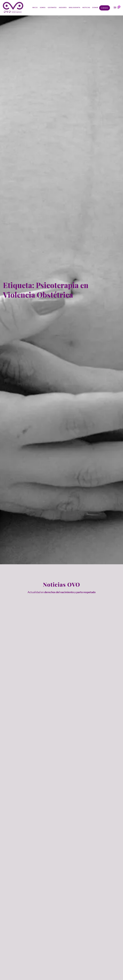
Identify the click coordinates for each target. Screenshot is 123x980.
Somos (43, 8)
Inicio (35, 8)
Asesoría (63, 8)
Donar (95, 8)
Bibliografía (75, 8)
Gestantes (52, 8)
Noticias (86, 8)
